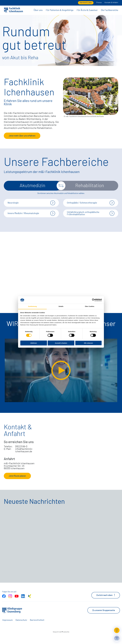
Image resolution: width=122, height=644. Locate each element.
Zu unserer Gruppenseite (104, 618)
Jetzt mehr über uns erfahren (22, 136)
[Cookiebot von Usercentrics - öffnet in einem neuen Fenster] (93, 300)
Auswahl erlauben (61, 343)
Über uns (38, 10)
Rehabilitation (90, 186)
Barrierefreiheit (37, 628)
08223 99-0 (21, 455)
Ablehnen (34, 343)
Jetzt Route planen (17, 484)
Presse (99, 3)
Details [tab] (61, 306)
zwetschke (66, 640)
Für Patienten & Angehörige (60, 10)
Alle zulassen (88, 343)
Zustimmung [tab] (32, 306)
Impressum (8, 628)
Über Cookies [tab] (90, 306)
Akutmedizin (32, 186)
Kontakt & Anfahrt (111, 3)
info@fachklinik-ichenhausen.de (24, 458)
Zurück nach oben (106, 603)
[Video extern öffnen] (61, 379)
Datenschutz (21, 628)
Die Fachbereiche (110, 10)
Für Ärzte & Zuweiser (87, 10)
